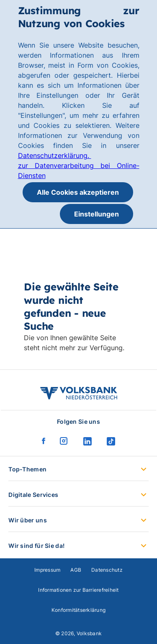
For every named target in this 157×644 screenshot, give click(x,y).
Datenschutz (107, 570)
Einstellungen (97, 214)
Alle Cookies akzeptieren (78, 192)
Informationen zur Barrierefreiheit (78, 590)
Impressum (47, 570)
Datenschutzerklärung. (55, 155)
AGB (76, 570)
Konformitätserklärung (78, 610)
